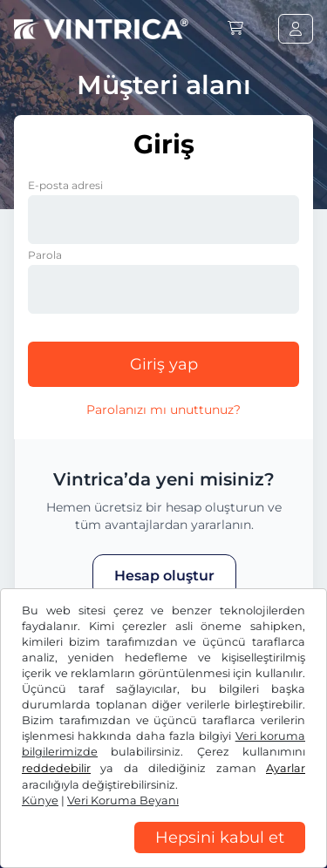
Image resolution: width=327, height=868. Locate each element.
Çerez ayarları (188, 824)
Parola (45, 255)
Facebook (52, 762)
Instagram (141, 762)
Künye (259, 824)
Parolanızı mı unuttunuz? (163, 410)
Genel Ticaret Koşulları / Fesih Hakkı (123, 798)
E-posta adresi (65, 185)
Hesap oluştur (164, 576)
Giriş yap (164, 364)
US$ (42, 706)
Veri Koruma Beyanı (75, 824)
